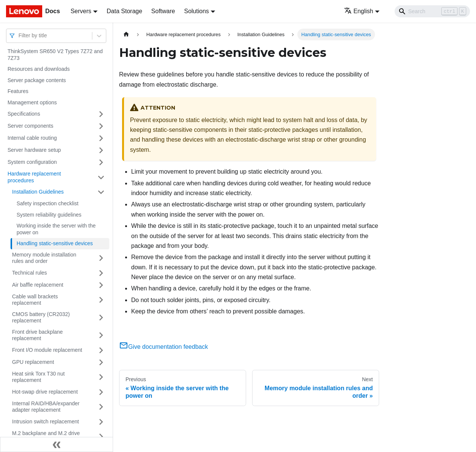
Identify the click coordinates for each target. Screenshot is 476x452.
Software (163, 11)
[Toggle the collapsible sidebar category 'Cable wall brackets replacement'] (101, 300)
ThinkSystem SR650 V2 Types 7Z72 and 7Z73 (55, 55)
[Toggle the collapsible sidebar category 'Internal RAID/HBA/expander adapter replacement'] (101, 407)
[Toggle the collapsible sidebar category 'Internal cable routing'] (101, 138)
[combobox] (19, 36)
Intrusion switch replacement (45, 421)
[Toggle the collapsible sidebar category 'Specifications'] (101, 114)
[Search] (432, 11)
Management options (32, 102)
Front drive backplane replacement (37, 335)
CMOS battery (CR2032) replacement (41, 318)
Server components (30, 126)
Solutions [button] (196, 11)
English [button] (359, 11)
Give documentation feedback (164, 347)
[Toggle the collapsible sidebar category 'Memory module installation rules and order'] (101, 258)
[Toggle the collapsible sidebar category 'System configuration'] (101, 162)
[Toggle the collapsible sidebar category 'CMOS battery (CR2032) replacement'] (101, 318)
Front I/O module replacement (47, 350)
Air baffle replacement (38, 285)
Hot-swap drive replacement (45, 392)
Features (18, 91)
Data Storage (124, 11)
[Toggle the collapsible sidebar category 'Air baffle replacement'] (101, 285)
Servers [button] (81, 11)
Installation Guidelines (38, 192)
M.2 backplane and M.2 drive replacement (46, 437)
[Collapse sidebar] (57, 444)
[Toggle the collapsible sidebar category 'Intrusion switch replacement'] (101, 422)
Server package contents (37, 80)
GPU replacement (33, 362)
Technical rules (30, 273)
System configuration (32, 162)
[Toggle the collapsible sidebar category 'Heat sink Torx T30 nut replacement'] (101, 377)
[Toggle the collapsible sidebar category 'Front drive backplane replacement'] (101, 335)
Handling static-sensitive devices (55, 243)
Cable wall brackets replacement (35, 300)
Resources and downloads (39, 69)
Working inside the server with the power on (56, 229)
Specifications (24, 114)
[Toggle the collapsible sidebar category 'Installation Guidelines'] (101, 192)
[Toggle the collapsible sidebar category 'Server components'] (101, 126)
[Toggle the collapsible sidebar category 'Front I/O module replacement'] (101, 350)
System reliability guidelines (49, 215)
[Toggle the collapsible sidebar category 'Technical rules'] (101, 273)
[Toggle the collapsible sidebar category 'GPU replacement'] (101, 362)
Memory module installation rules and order (44, 258)
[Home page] (126, 34)
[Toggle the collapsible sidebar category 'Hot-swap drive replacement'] (101, 392)
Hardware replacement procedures (34, 177)
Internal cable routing (32, 138)
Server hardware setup (34, 150)
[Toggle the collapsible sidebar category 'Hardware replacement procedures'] (101, 177)
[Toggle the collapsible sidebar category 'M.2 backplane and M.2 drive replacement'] (101, 437)
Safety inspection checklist (47, 203)
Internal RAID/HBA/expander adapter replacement (46, 407)
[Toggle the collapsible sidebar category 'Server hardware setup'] (101, 150)
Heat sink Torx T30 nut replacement (38, 377)
